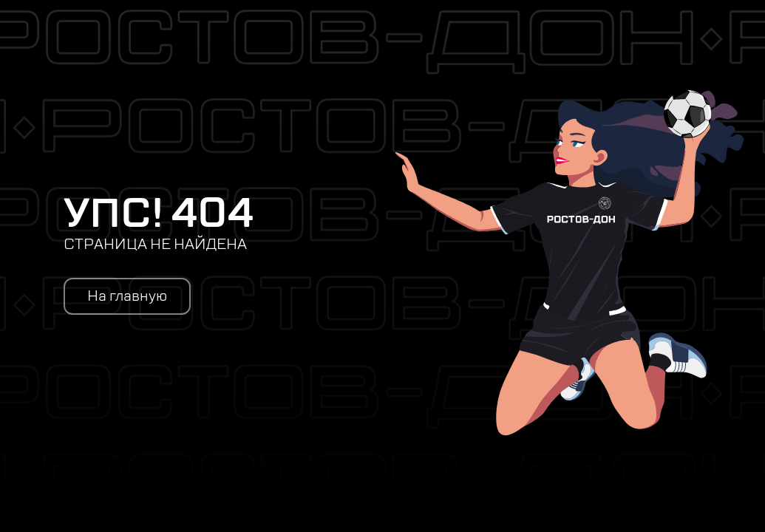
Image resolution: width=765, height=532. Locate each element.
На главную (127, 296)
